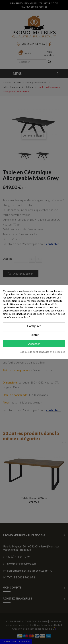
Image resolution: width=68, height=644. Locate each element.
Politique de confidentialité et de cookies (42, 352)
